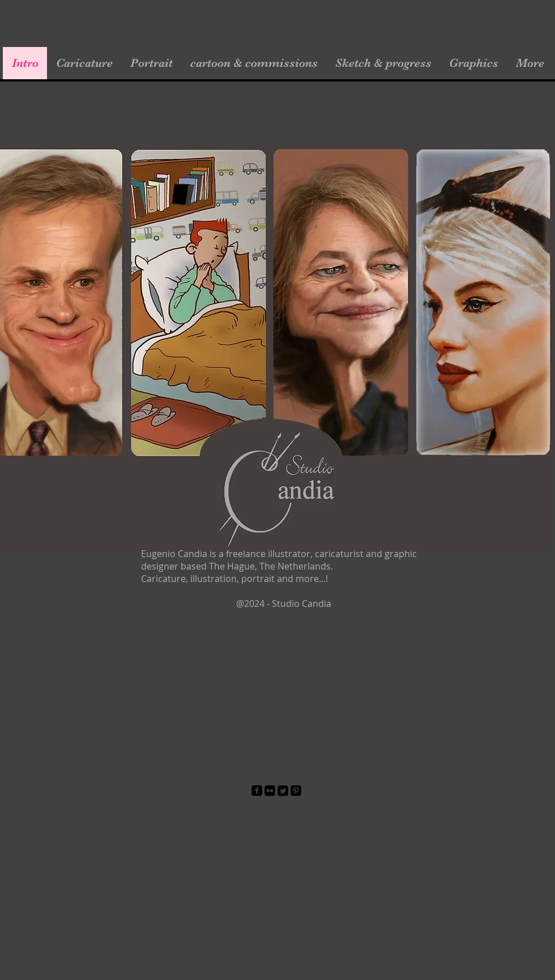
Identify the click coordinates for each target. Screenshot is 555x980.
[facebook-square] (257, 791)
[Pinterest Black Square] (296, 791)
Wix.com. (349, 769)
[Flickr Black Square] (270, 791)
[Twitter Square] (283, 791)
